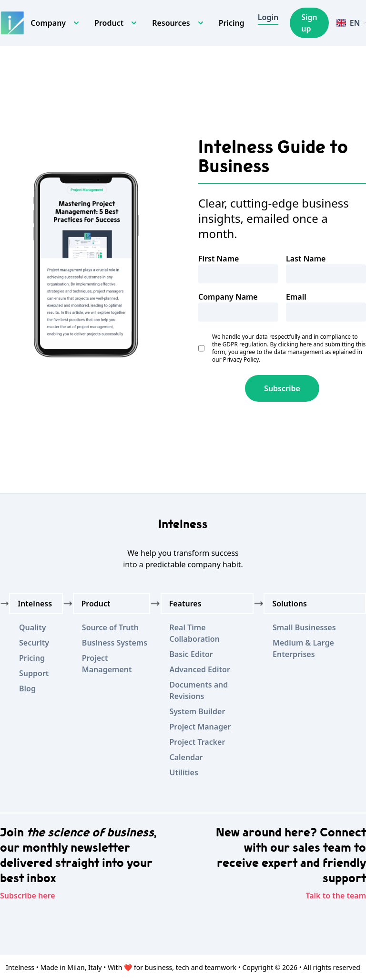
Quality (32, 627)
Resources (171, 23)
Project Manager (200, 727)
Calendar (186, 757)
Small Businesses (304, 627)
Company (48, 23)
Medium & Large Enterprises (303, 648)
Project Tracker (197, 742)
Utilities (183, 772)
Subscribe (282, 388)
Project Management (107, 664)
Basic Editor (191, 654)
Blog (27, 688)
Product (109, 23)
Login (268, 17)
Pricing (232, 23)
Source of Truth (110, 627)
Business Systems (115, 643)
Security (34, 643)
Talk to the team (336, 896)
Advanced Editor (199, 669)
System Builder (197, 711)
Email (296, 297)
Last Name (306, 259)
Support (34, 673)
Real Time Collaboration (194, 633)
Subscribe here (28, 896)
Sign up (309, 23)
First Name (219, 259)
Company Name (228, 297)
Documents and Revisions (198, 690)
